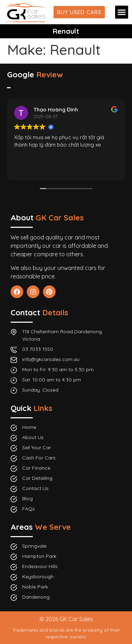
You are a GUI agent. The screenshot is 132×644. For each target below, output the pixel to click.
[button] (122, 12)
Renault (66, 31)
